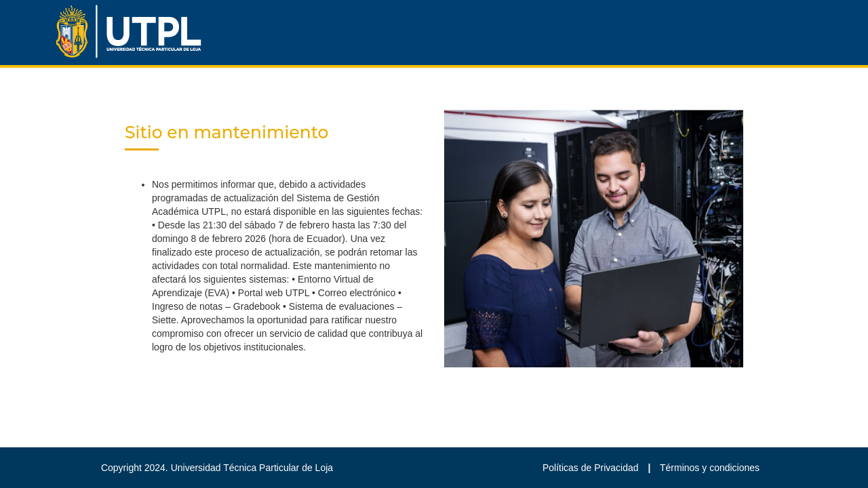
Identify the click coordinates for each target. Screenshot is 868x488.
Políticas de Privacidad (592, 468)
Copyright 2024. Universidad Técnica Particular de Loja (217, 468)
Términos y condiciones (710, 468)
